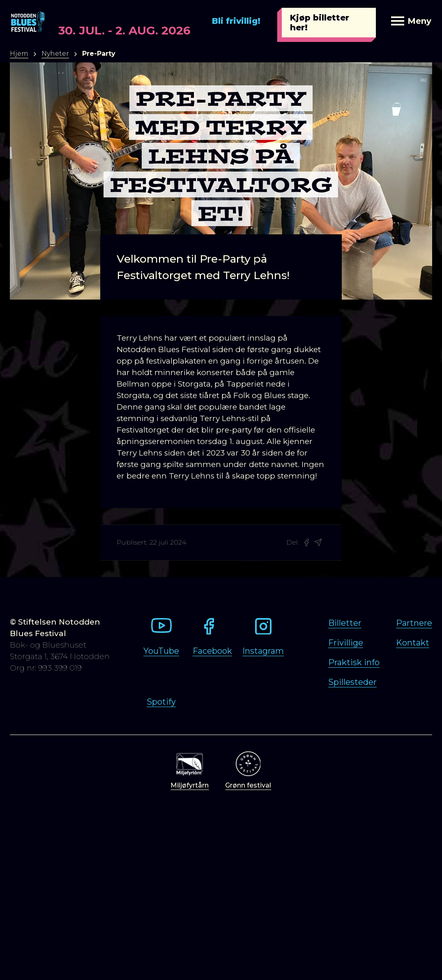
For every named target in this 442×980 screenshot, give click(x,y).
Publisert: (132, 542)
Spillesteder (352, 682)
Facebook (212, 651)
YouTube (161, 651)
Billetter (345, 623)
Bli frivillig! (236, 21)
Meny (411, 21)
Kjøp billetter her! (320, 23)
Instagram (263, 651)
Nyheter (55, 54)
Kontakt (413, 643)
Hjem (19, 54)
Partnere (414, 623)
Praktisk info (354, 662)
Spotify (161, 702)
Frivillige (346, 643)
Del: (293, 542)
